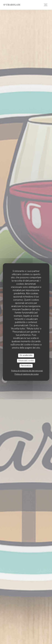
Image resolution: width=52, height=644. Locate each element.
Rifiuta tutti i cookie (26, 361)
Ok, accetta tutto (26, 355)
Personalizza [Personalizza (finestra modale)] (26, 366)
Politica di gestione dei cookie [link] (27, 374)
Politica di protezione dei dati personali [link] (27, 371)
